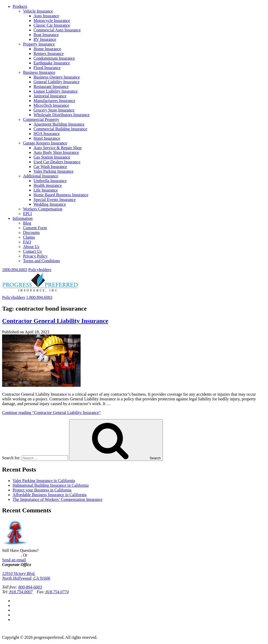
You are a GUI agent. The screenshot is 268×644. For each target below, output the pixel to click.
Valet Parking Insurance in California (44, 481)
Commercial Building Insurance (60, 129)
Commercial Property (41, 119)
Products (20, 6)
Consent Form (35, 228)
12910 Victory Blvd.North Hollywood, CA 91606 (26, 576)
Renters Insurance (49, 54)
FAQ (27, 242)
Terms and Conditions (41, 261)
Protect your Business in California (42, 490)
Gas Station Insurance (52, 157)
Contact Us (32, 251)
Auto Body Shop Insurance (56, 152)
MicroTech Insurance (51, 105)
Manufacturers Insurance (54, 101)
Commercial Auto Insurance (57, 30)
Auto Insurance (46, 16)
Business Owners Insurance (57, 77)
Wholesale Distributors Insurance (62, 115)
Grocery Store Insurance (54, 110)
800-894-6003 (30, 587)
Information (23, 218)
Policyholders (40, 270)
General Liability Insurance (57, 82)
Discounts (31, 233)
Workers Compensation (43, 209)
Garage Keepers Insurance (45, 143)
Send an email (14, 560)
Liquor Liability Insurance (56, 91)
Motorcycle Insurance (52, 21)
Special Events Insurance (55, 200)
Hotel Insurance (47, 138)
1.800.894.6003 (39, 297)
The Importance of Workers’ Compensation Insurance (57, 499)
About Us (31, 247)
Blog (27, 223)
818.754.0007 (20, 592)
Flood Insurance (47, 68)
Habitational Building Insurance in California (51, 485)
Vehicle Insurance (38, 11)
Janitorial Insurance (50, 96)
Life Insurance (46, 190)
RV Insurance (45, 39)
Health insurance (48, 185)
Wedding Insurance (50, 204)
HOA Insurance (47, 134)
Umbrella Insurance (50, 181)
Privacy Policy (35, 256)
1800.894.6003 (15, 270)
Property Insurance (39, 44)
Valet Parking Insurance (54, 171)
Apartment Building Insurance (59, 124)
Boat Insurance (46, 35)
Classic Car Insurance (52, 25)
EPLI (27, 214)
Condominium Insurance (54, 58)
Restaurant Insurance (51, 86)
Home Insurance (47, 49)
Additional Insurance (41, 176)
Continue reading (51, 413)
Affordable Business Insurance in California (49, 495)
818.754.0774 (57, 592)
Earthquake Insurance (52, 63)
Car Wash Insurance (50, 167)
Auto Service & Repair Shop (58, 148)
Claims (29, 237)
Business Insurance (39, 72)
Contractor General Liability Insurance (55, 321)
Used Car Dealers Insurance (57, 162)
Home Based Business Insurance (61, 195)
